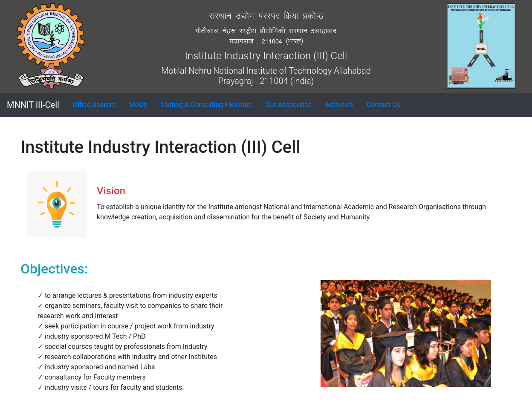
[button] (94, 105)
